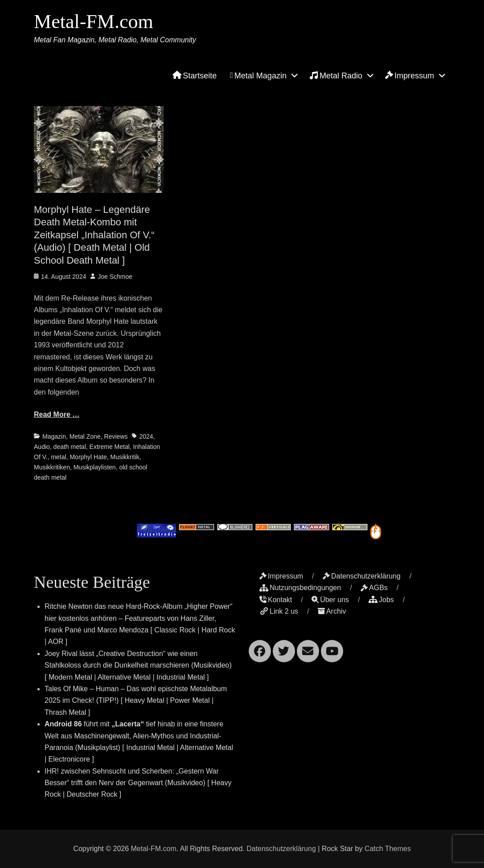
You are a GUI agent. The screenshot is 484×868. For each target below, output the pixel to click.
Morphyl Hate (88, 457)
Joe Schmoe (115, 277)
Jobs (381, 600)
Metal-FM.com (94, 22)
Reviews (116, 436)
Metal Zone (85, 436)
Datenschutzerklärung (362, 576)
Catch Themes (388, 849)
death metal (70, 447)
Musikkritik (125, 457)
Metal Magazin (258, 76)
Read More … (57, 414)
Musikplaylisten (95, 467)
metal (58, 457)
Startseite (195, 76)
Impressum (410, 76)
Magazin (54, 436)
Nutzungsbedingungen (300, 588)
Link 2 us (279, 611)
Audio (42, 447)
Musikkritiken (52, 467)
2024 (146, 436)
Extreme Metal (110, 447)
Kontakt (276, 600)
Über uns (330, 600)
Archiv (332, 611)
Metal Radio (336, 75)
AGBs (374, 588)
